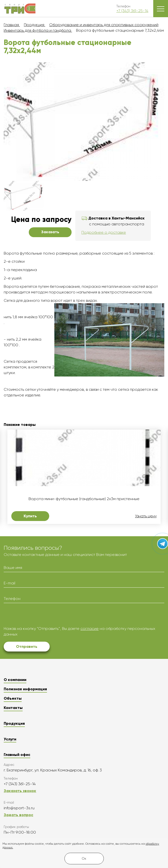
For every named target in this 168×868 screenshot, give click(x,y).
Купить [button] (30, 516)
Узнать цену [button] (146, 516)
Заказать (50, 232)
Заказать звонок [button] (20, 791)
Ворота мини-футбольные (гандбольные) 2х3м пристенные (84, 499)
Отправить (27, 646)
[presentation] (41, 616)
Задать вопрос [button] (18, 815)
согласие (90, 629)
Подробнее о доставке (104, 232)
